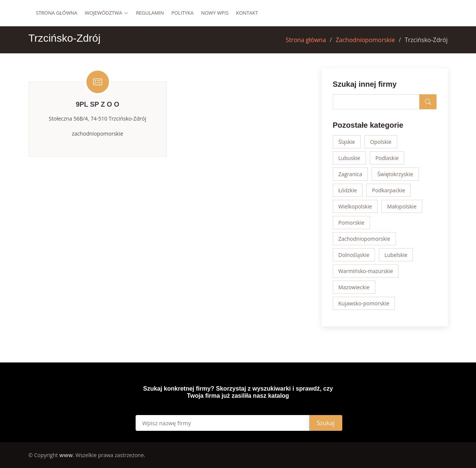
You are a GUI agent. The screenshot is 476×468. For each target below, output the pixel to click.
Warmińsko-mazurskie (366, 271)
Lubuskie (349, 158)
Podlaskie (387, 158)
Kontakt (247, 13)
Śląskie (347, 142)
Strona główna (57, 13)
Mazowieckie (354, 287)
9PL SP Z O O (97, 104)
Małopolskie (402, 206)
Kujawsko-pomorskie (364, 303)
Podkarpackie (388, 190)
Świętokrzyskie (395, 174)
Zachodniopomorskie (365, 40)
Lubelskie (396, 255)
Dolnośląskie (354, 255)
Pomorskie (351, 223)
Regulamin (150, 13)
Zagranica (351, 174)
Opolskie (381, 142)
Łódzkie (348, 190)
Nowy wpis (215, 13)
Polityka (182, 13)
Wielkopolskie (355, 206)
